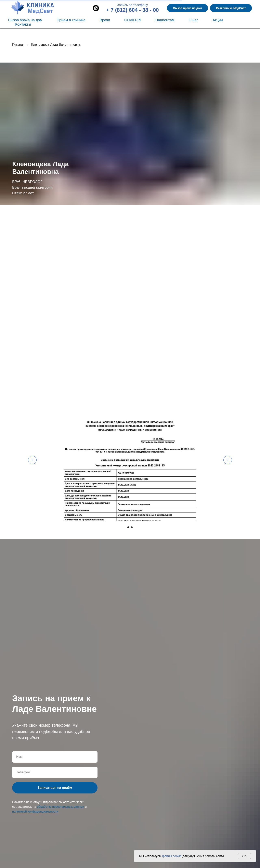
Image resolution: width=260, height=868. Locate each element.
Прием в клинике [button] (71, 20)
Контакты (23, 24)
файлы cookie (172, 856)
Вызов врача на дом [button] (187, 8)
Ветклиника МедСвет (231, 8)
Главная (18, 45)
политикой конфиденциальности (35, 811)
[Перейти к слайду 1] (128, 527)
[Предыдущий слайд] (32, 460)
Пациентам (165, 20)
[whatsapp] (96, 8)
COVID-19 (133, 20)
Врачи (105, 20)
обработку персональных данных (61, 807)
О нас (193, 20)
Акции (218, 20)
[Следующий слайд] (228, 460)
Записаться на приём (55, 788)
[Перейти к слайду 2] (132, 527)
